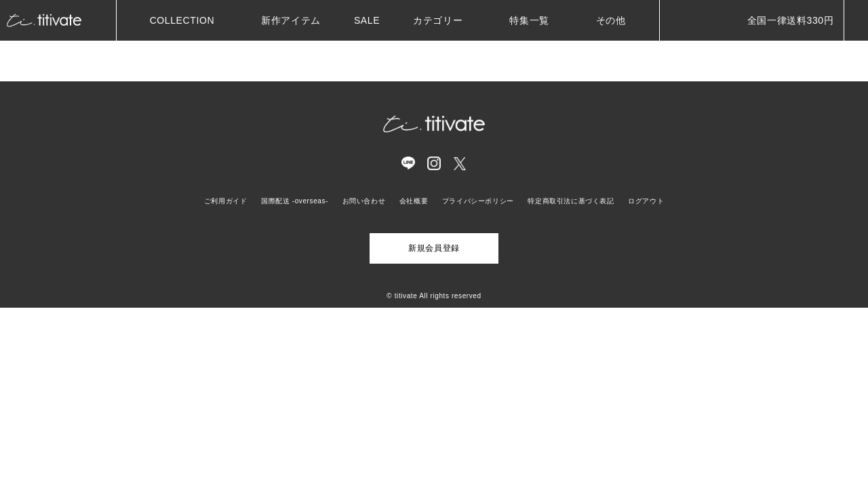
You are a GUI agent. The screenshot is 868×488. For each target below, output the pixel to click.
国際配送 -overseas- (295, 201)
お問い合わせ (364, 201)
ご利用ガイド (226, 201)
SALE (367, 20)
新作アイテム (291, 20)
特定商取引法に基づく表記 (571, 201)
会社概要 (414, 201)
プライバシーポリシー (478, 201)
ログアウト (646, 201)
